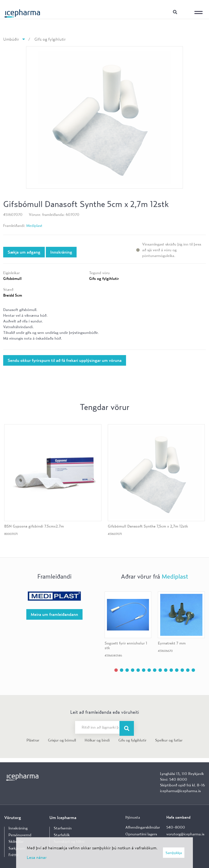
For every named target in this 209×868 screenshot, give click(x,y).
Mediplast (34, 226)
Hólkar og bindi (97, 740)
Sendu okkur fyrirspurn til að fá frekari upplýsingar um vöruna (65, 360)
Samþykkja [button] (174, 853)
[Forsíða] (22, 12)
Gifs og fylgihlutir (50, 39)
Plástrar (33, 740)
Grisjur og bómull (62, 740)
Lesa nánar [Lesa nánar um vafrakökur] (37, 857)
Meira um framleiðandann (54, 614)
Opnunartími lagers (141, 834)
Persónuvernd (20, 835)
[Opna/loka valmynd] (199, 10)
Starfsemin (63, 828)
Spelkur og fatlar (169, 740)
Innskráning (186, 12)
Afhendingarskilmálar (143, 827)
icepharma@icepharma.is (180, 791)
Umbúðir (11, 39)
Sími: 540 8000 (174, 779)
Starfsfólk (62, 835)
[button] (116, 670)
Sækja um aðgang (24, 252)
